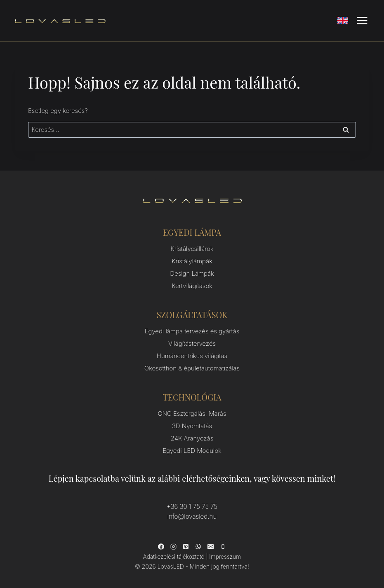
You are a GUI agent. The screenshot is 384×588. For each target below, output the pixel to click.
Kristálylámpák (192, 261)
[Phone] (223, 546)
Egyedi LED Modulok (192, 451)
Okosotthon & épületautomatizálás (192, 368)
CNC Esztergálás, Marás (192, 413)
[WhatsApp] (198, 546)
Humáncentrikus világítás (192, 356)
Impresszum (225, 557)
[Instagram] (174, 546)
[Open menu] (362, 20)
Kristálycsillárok (192, 249)
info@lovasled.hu (192, 517)
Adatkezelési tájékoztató (174, 557)
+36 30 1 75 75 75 (192, 507)
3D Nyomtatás (192, 426)
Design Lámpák (192, 273)
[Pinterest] (186, 546)
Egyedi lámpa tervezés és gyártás (192, 331)
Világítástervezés (192, 343)
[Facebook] (161, 546)
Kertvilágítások (192, 286)
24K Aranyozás (192, 438)
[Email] (211, 546)
